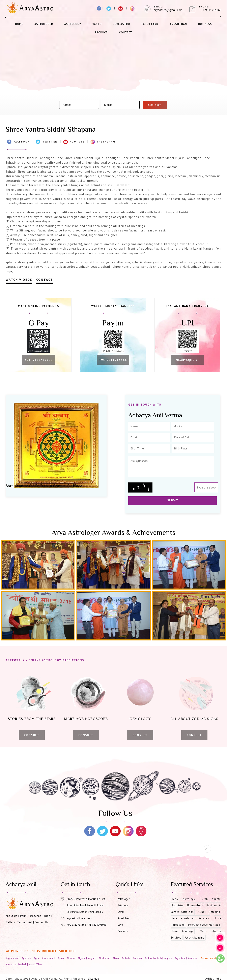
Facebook (22, 142)
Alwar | (117, 958)
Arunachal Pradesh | (17, 964)
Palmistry (178, 905)
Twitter (50, 142)
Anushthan (178, 24)
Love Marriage (183, 931)
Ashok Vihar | (36, 964)
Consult (32, 735)
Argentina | (181, 958)
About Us (11, 916)
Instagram (106, 142)
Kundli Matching (209, 912)
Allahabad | (105, 958)
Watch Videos (19, 280)
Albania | (72, 958)
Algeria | (83, 958)
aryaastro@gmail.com (79, 918)
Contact (126, 33)
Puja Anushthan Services (191, 918)
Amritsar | (138, 958)
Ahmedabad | (49, 958)
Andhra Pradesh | (154, 958)
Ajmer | (62, 958)
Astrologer (44, 24)
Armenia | (194, 958)
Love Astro (121, 24)
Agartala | (27, 958)
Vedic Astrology (184, 899)
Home (19, 24)
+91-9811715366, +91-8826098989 (87, 925)
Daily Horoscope (31, 916)
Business (205, 24)
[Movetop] (207, 849)
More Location (211, 958)
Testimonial (25, 922)
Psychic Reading (194, 938)
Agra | (37, 958)
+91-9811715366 (39, 360)
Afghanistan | (13, 958)
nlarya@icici (187, 360)
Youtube (77, 142)
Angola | (169, 958)
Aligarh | (93, 958)
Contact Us (41, 922)
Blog (47, 916)
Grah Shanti (211, 899)
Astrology (73, 24)
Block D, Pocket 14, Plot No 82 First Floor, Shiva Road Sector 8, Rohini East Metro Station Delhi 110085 (86, 905)
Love (120, 925)
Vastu (97, 24)
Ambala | (127, 958)
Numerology (195, 905)
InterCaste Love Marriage (204, 925)
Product (101, 33)
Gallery (10, 922)
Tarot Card (150, 24)
